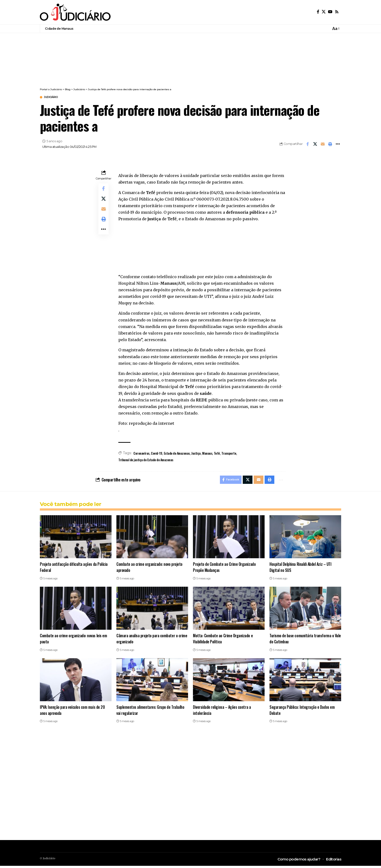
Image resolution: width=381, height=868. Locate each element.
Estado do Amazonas (177, 454)
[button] (335, 29)
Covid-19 (156, 454)
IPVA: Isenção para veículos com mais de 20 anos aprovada (73, 712)
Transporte (229, 454)
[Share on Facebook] (308, 145)
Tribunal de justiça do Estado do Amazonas (146, 460)
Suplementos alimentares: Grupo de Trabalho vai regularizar (151, 712)
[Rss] (337, 12)
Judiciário (54, 98)
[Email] (323, 145)
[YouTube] (330, 12)
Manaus (207, 454)
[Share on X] (315, 145)
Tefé (217, 454)
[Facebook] (318, 12)
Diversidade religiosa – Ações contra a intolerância (223, 712)
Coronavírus (141, 454)
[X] (324, 12)
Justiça (196, 454)
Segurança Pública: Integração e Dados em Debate (302, 712)
